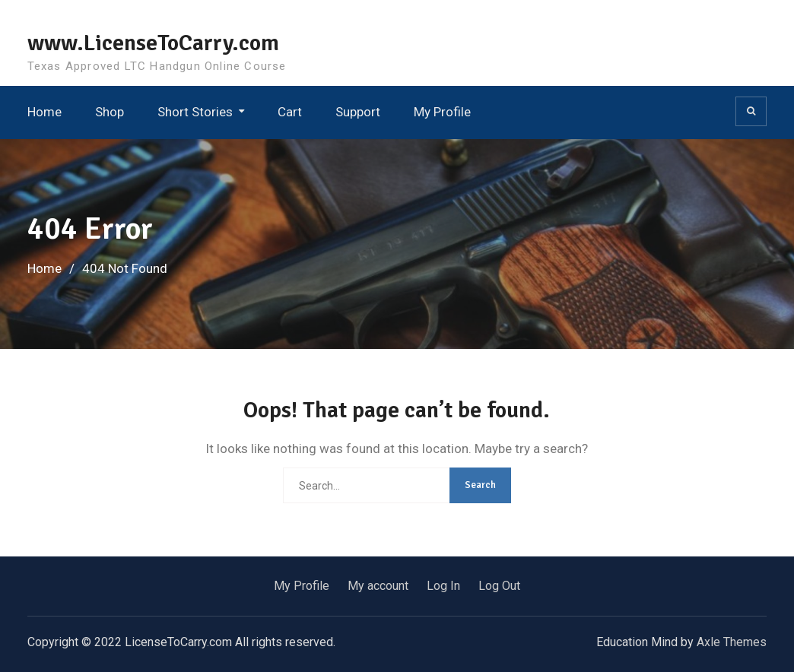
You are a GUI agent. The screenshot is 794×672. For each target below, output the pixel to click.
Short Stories (195, 112)
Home (44, 112)
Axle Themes (732, 642)
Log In (443, 586)
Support (358, 112)
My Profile (442, 112)
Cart (290, 112)
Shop (110, 112)
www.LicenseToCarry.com (153, 43)
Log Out (499, 586)
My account (378, 586)
